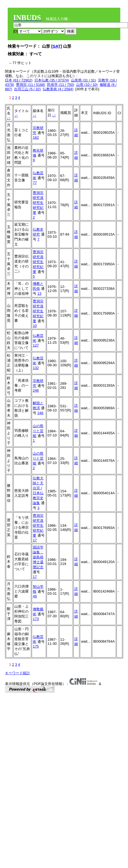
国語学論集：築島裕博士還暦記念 (38, 557)
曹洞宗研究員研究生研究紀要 (38, 203)
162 (36, 137)
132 (36, 368)
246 (36, 390)
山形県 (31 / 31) (84, 80)
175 (36, 646)
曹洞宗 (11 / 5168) (31, 85)
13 (39, 294)
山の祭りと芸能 (38, 431)
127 (36, 345)
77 (35, 183)
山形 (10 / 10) (87, 85)
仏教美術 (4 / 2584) (58, 89)
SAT (57, 46)
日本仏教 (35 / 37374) (52, 80)
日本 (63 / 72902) (19, 80)
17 (35, 540)
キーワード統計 (17, 673)
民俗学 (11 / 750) (61, 85)
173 (36, 619)
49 (35, 596)
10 (35, 326)
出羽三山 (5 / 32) (27, 89)
